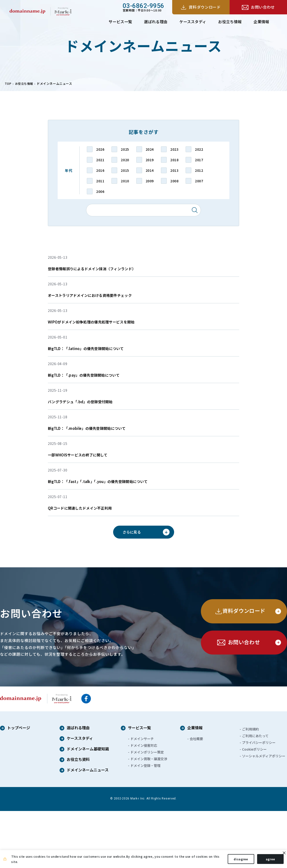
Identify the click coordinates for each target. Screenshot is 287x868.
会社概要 (196, 796)
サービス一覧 (120, 22)
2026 (100, 149)
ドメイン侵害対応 (144, 802)
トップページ (19, 785)
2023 (174, 149)
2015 (125, 170)
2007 (199, 181)
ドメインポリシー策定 (147, 809)
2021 (100, 160)
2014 (150, 170)
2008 (174, 181)
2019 (150, 160)
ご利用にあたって (255, 793)
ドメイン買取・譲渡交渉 (149, 816)
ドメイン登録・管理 (145, 822)
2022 (199, 149)
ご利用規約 (250, 786)
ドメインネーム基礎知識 (88, 806)
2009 (150, 181)
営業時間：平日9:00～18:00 (143, 7)
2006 (100, 191)
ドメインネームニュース (88, 827)
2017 (199, 160)
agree (266, 860)
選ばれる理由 (156, 22)
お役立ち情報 (230, 22)
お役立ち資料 (78, 817)
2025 (125, 149)
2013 (174, 170)
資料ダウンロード (205, 7)
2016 (100, 170)
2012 (199, 170)
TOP (8, 83)
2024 (150, 149)
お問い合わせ (263, 7)
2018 (174, 160)
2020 (125, 160)
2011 (100, 181)
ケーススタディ (193, 22)
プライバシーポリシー (259, 799)
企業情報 (261, 22)
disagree (237, 860)
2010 (125, 181)
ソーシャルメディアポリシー (264, 813)
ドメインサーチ (142, 796)
